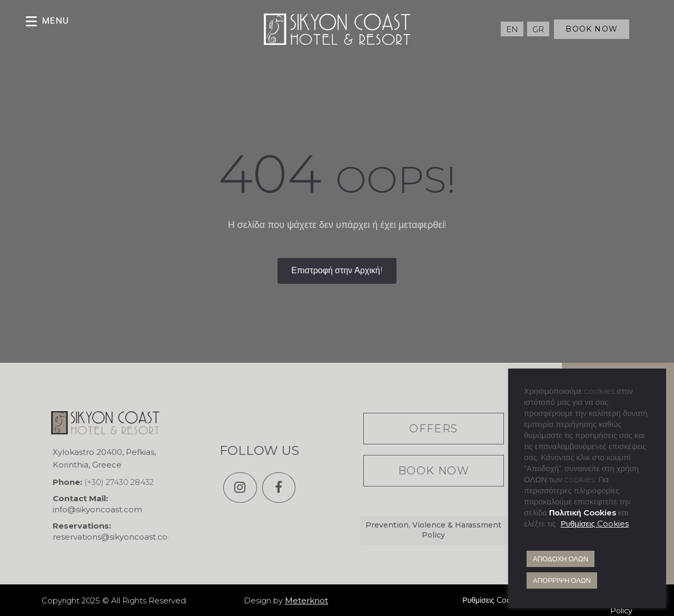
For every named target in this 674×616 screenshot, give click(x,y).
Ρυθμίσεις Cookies (494, 600)
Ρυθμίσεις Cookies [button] (595, 524)
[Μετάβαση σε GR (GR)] (538, 29)
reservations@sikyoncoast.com (114, 537)
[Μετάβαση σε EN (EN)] (512, 29)
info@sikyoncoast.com (97, 509)
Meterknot (306, 600)
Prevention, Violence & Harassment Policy (433, 530)
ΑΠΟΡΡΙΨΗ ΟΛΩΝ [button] (562, 580)
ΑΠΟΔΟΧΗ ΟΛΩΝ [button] (561, 559)
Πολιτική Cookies (583, 513)
